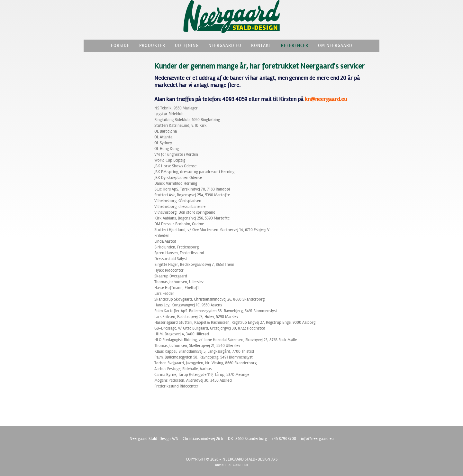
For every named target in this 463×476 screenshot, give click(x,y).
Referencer (295, 46)
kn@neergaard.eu (326, 99)
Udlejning (187, 46)
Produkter (152, 46)
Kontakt (261, 46)
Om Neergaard (335, 46)
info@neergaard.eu (317, 439)
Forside (120, 46)
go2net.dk (241, 465)
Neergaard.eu (225, 46)
